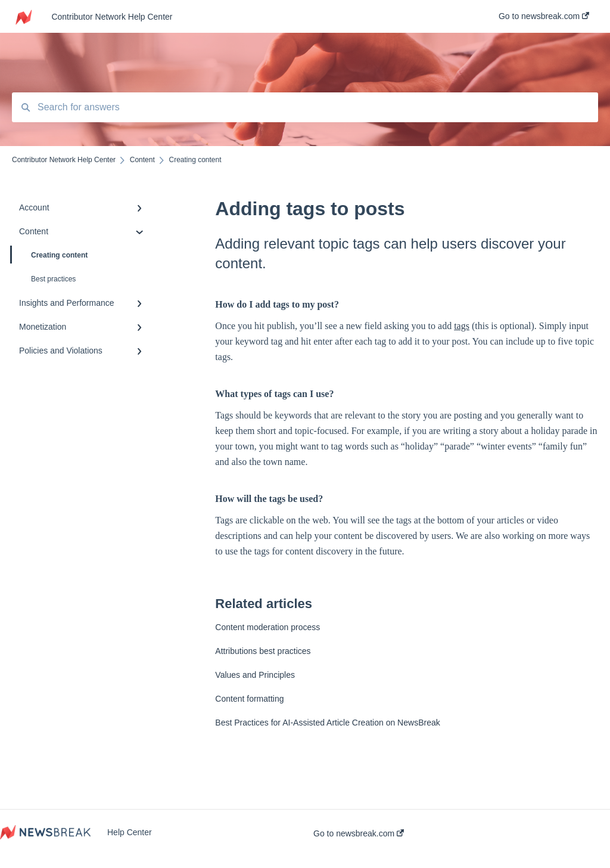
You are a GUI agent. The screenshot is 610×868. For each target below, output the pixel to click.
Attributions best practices (263, 651)
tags (462, 326)
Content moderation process (267, 627)
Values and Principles (255, 675)
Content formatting (249, 699)
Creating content (50, 255)
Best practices (53, 279)
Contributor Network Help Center (112, 17)
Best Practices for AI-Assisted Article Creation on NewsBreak (327, 723)
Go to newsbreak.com (359, 833)
